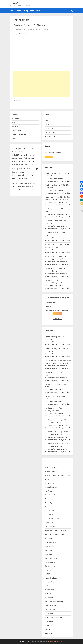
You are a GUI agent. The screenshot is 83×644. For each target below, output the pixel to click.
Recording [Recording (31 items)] (31, 175)
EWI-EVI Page (49, 523)
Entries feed (49, 129)
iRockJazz (48, 538)
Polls (32, 11)
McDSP (47, 574)
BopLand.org (49, 483)
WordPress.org (50, 136)
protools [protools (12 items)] (22, 172)
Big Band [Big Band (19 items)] (15, 152)
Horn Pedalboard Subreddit (54, 534)
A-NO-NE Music (50, 467)
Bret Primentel (50, 491)
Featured (15, 119)
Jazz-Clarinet (49, 546)
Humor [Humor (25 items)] (20, 158)
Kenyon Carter (50, 566)
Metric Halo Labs (51, 578)
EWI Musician (49, 515)
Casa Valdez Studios (52, 495)
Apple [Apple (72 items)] (19, 149)
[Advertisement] (41, 84)
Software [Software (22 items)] (15, 184)
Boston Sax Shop (51, 487)
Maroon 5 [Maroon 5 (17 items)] (15, 165)
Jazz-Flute (48, 550)
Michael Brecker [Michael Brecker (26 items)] (25, 165)
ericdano (33, 29)
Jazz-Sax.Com (15, 3)
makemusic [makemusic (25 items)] (32, 161)
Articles (39, 11)
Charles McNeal (50, 499)
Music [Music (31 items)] (34, 164)
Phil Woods (49, 598)
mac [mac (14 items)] (25, 161)
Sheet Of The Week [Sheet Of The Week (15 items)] (18, 181)
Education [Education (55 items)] (17, 155)
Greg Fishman (50, 527)
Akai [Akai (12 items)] (13, 149)
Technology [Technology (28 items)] (17, 186)
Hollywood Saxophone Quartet (56, 531)
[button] (82, 182)
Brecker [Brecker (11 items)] (21, 152)
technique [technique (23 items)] (31, 184)
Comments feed (50, 132)
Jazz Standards (50, 542)
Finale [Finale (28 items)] (29, 155)
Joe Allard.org (50, 562)
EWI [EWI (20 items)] (24, 155)
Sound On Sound (51, 625)
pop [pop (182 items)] (35, 168)
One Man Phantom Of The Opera (31, 25)
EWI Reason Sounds (52, 519)
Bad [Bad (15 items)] (24, 149)
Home (19, 11)
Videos (18, 100)
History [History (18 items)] (15, 158)
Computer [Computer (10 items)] (26, 152)
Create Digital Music (52, 503)
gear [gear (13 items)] (33, 155)
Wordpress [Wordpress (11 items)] (15, 190)
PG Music (48, 594)
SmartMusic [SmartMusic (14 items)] (28, 181)
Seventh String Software (53, 617)
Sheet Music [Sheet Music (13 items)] (25, 178)
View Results (58, 319)
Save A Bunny (50, 610)
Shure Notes (49, 621)
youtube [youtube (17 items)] (25, 190)
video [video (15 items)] (32, 186)
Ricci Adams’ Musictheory (54, 602)
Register (47, 121)
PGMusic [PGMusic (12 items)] (30, 169)
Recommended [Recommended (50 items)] (19, 175)
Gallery (26, 11)
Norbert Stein (49, 590)
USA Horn (48, 633)
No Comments (43, 29)
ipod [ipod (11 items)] (29, 158)
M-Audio (48, 570)
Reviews (15, 126)
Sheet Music (17, 130)
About (12, 11)
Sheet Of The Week (19, 134)
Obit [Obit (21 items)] (14, 169)
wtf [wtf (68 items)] (20, 190)
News (14, 123)
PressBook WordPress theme (56, 642)
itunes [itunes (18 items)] (33, 158)
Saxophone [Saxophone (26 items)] (16, 178)
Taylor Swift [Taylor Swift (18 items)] (23, 184)
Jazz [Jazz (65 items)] (15, 161)
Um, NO (49, 307)
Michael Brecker (50, 582)
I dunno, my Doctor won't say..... (58, 311)
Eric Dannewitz (50, 511)
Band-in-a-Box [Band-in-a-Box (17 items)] (30, 149)
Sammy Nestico (50, 606)
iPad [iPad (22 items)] (25, 158)
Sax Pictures (49, 614)
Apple (47, 479)
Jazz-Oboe (49, 554)
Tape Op (48, 629)
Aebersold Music (51, 471)
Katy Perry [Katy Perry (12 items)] (21, 162)
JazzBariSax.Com (51, 558)
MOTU (47, 586)
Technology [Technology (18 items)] (26, 186)
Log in (47, 125)
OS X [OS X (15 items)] (25, 169)
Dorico (47, 507)
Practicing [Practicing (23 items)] (16, 172)
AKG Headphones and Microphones (58, 475)
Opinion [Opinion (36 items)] (19, 169)
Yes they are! (51, 303)
